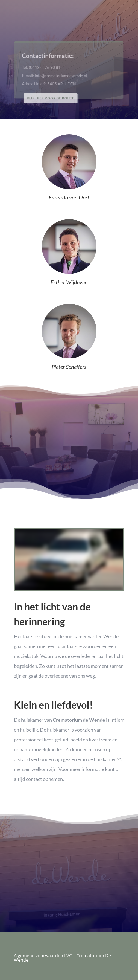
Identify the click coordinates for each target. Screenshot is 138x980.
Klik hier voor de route (51, 98)
